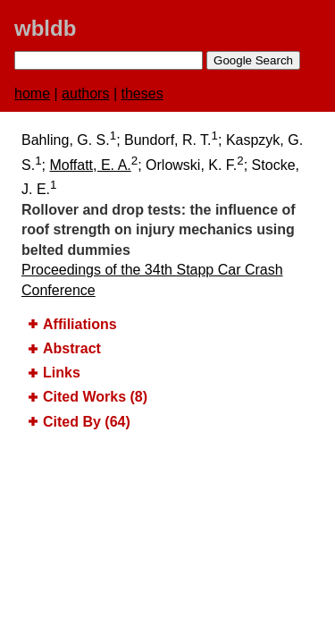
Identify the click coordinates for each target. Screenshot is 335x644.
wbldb (45, 28)
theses (142, 93)
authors (85, 93)
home (32, 93)
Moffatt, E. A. (90, 165)
